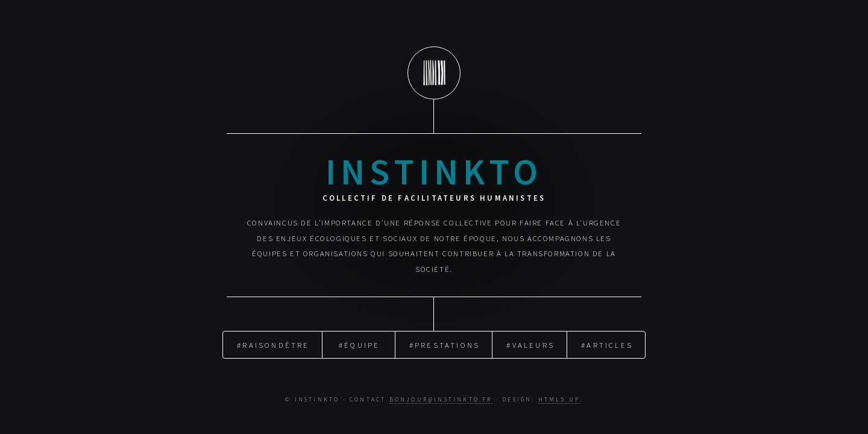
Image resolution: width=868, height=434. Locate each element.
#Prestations (445, 344)
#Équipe (359, 344)
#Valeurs (530, 344)
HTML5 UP (559, 400)
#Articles (607, 344)
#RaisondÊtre (273, 344)
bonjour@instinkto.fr (441, 400)
